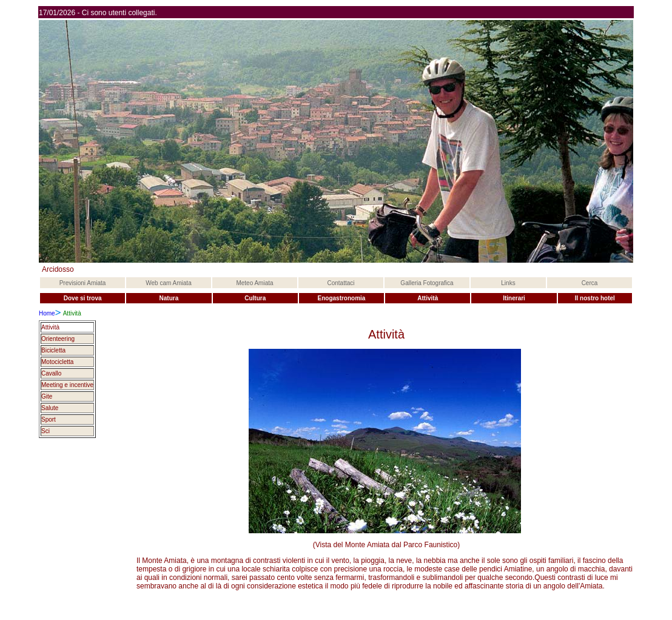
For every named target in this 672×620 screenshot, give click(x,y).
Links (508, 283)
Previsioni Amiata (83, 283)
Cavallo (51, 373)
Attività (50, 327)
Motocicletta (57, 362)
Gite (47, 396)
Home (47, 313)
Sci (45, 431)
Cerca (590, 283)
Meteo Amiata (254, 283)
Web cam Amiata (168, 283)
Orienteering (58, 339)
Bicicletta (53, 350)
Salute (50, 408)
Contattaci (341, 283)
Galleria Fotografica (427, 283)
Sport (49, 420)
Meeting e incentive (67, 385)
